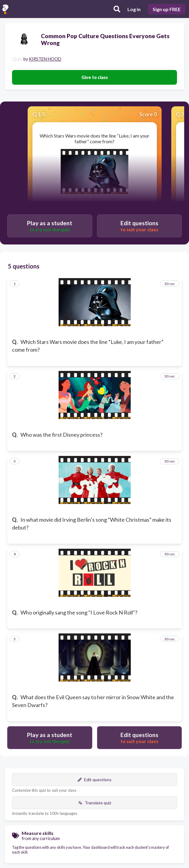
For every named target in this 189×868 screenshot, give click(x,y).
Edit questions (95, 780)
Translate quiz (95, 803)
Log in (134, 9)
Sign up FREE (167, 9)
